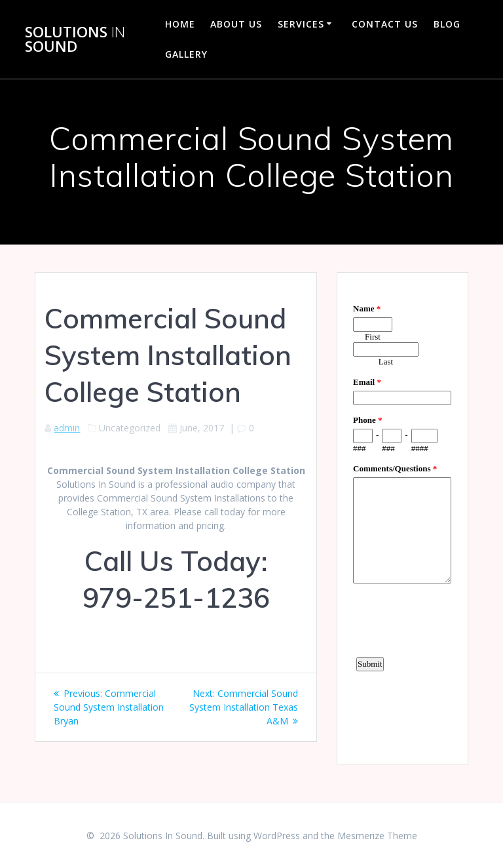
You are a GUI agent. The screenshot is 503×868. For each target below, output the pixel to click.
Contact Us (385, 24)
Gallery (186, 54)
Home (180, 24)
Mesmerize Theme (377, 836)
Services (301, 24)
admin (67, 428)
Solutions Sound (75, 40)
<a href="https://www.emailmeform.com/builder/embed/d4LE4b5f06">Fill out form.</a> (402, 517)
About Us (236, 24)
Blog (447, 24)
